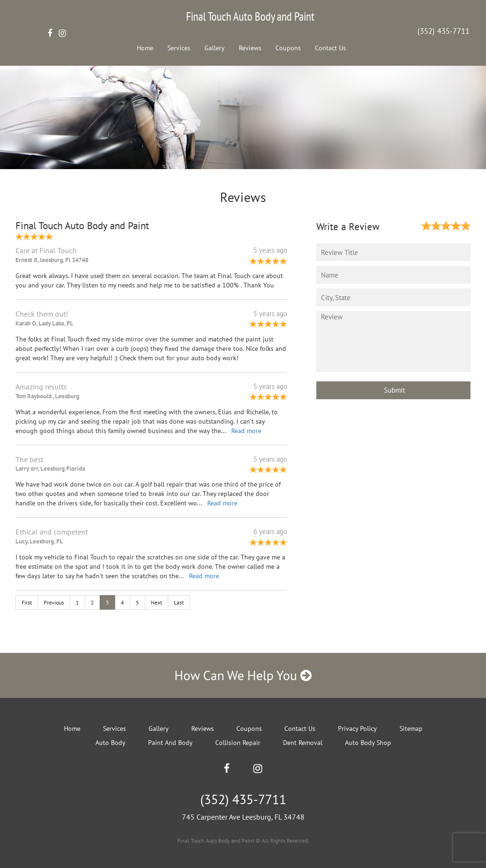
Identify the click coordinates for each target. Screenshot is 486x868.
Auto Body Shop (368, 743)
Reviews (250, 48)
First (27, 602)
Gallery (215, 48)
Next (157, 602)
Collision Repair (238, 743)
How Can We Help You (243, 675)
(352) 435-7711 (443, 31)
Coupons (288, 48)
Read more (246, 431)
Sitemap (411, 728)
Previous (54, 602)
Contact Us (330, 48)
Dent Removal (303, 743)
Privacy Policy (357, 728)
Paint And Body (170, 743)
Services (179, 48)
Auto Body (110, 743)
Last (179, 602)
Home (145, 48)
